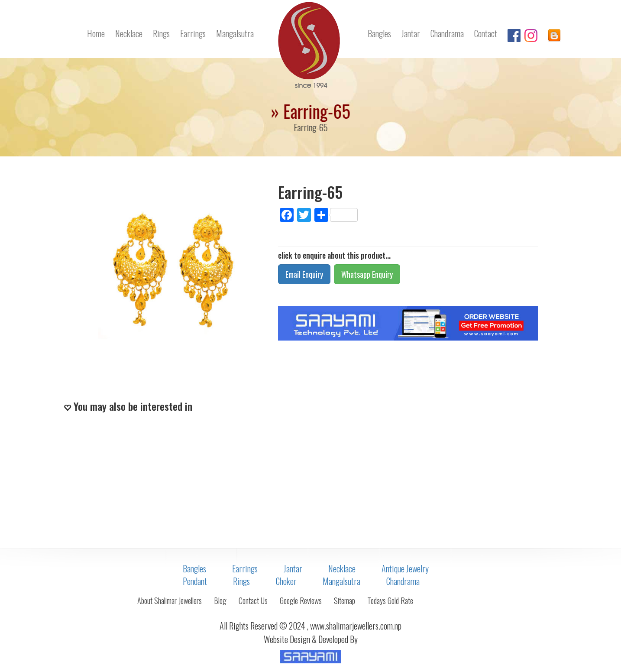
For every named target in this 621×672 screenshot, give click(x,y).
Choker (286, 581)
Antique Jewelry (405, 568)
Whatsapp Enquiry (367, 274)
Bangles (379, 33)
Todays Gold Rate (390, 601)
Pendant (195, 581)
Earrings (193, 33)
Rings (161, 33)
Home (96, 33)
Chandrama (447, 33)
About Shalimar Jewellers (170, 601)
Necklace (129, 33)
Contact (486, 33)
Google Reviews (301, 601)
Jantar (411, 33)
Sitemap (344, 601)
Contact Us (253, 601)
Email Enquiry (304, 274)
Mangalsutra (235, 33)
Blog (220, 601)
